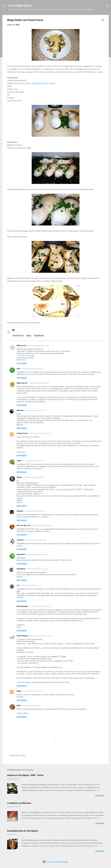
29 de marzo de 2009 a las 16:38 (40, 636)
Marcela (20, 410)
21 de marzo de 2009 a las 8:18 (33, 477)
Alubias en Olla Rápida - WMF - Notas (25, 775)
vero (19, 369)
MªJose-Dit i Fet (24, 525)
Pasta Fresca (18, 336)
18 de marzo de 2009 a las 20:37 (32, 369)
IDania (19, 477)
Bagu (19, 691)
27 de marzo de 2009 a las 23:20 (40, 606)
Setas (29, 336)
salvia (19, 461)
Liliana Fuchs (22, 433)
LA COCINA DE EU (20, 6)
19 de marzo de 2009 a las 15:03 (40, 433)
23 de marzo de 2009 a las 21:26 (37, 569)
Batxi (19, 705)
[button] (103, 20)
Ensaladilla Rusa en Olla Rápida (22, 831)
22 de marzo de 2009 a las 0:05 (34, 511)
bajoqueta (21, 554)
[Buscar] (107, 7)
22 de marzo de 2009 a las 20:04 (35, 540)
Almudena (21, 569)
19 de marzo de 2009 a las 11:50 (35, 410)
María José (21, 346)
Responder (22, 364)
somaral (20, 540)
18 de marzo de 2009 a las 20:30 (38, 346)
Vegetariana (39, 336)
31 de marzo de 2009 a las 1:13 (32, 691)
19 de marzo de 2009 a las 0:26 (39, 383)
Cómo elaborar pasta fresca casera (40, 83)
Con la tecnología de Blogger (55, 862)
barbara (20, 511)
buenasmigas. (23, 606)
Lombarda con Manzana (19, 803)
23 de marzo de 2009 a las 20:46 (37, 554)
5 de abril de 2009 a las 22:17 (32, 706)
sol (18, 585)
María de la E (22, 383)
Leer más (99, 796)
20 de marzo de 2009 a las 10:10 (33, 461)
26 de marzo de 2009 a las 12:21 (31, 585)
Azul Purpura (22, 636)
